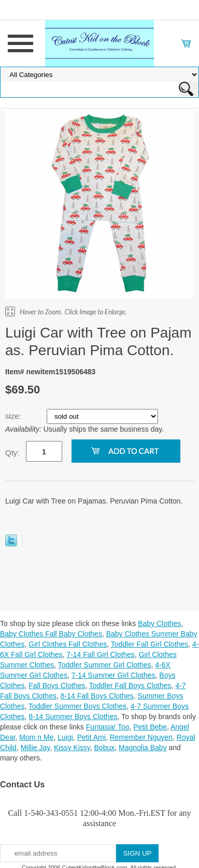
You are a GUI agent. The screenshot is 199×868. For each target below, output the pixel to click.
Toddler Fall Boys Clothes (130, 686)
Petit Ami (91, 737)
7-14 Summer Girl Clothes (113, 675)
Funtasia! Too (108, 727)
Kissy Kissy (72, 748)
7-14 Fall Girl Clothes (101, 654)
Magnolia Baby (143, 748)
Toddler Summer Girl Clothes (105, 665)
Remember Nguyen (141, 737)
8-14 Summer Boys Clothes (73, 717)
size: (14, 416)
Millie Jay (35, 748)
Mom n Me (36, 737)
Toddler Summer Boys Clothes (77, 706)
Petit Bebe (150, 727)
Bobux (105, 748)
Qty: (12, 453)
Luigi (65, 737)
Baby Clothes (159, 623)
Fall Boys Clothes (57, 686)
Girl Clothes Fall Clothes (68, 644)
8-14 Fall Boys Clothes (97, 696)
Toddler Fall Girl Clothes (150, 644)
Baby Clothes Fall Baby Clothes (51, 634)
